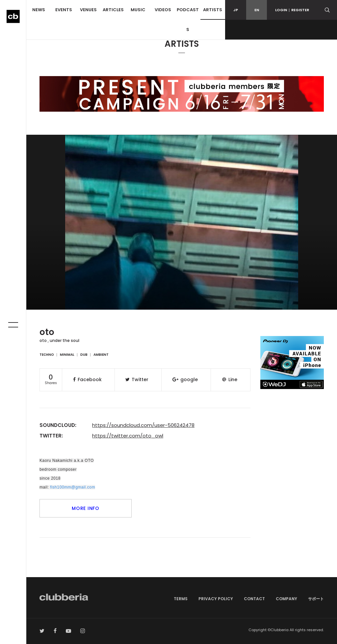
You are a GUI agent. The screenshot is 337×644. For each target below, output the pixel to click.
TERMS (181, 599)
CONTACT (254, 599)
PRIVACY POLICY (216, 599)
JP (236, 10)
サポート (316, 599)
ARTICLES (113, 10)
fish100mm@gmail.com (73, 487)
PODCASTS (188, 20)
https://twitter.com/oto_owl (128, 436)
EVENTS (64, 10)
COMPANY (286, 599)
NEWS (39, 10)
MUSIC (138, 10)
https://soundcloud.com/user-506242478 (143, 425)
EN (257, 10)
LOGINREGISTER (292, 10)
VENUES (88, 10)
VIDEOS (163, 10)
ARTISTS (213, 10)
